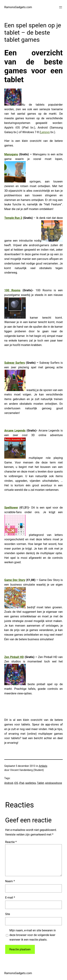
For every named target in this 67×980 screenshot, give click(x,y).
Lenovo (45, 132)
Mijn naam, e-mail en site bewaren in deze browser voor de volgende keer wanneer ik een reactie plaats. (33, 935)
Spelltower (11, 508)
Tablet (40, 783)
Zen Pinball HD (14, 657)
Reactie (11, 842)
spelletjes (31, 783)
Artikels (43, 766)
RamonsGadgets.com (18, 7)
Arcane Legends (15, 431)
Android (9, 783)
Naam (10, 881)
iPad (22, 783)
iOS (16, 783)
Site (8, 914)
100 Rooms (12, 290)
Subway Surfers (15, 363)
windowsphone (54, 783)
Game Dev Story (15, 580)
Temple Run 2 (13, 218)
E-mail (10, 898)
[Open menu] (61, 7)
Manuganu (11, 154)
